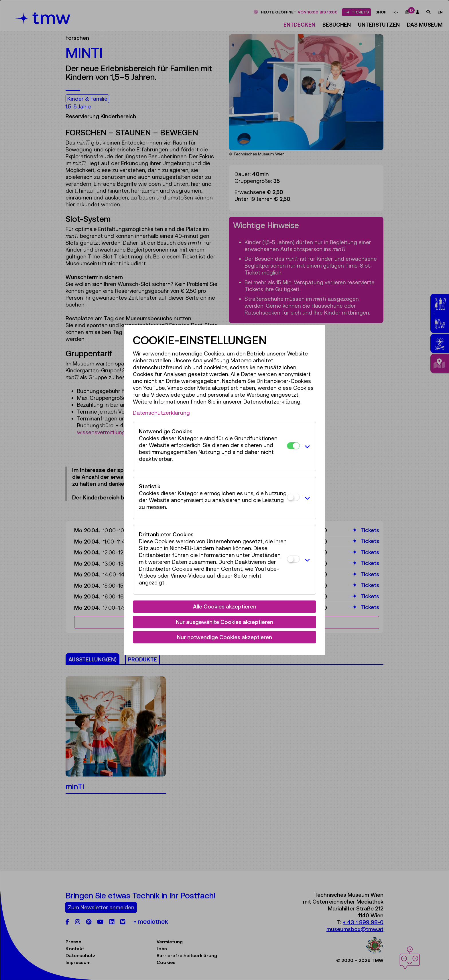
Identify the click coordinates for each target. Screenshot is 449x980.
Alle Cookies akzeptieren (225, 606)
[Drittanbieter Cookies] (293, 559)
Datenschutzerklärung (161, 413)
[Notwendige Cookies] (293, 446)
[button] (306, 446)
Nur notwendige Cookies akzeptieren (224, 637)
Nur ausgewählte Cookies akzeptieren (224, 622)
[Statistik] (293, 497)
